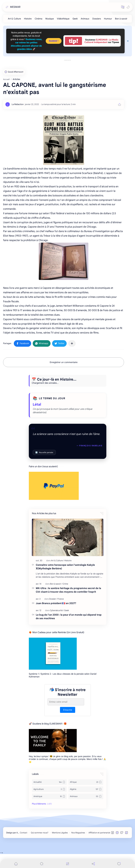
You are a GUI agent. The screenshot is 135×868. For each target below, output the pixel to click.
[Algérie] (86, 789)
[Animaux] (85, 19)
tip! (73, 41)
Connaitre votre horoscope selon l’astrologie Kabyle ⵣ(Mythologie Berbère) (65, 567)
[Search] (42, 864)
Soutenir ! (54, 41)
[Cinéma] (39, 19)
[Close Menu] (128, 41)
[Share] (93, 864)
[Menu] (68, 864)
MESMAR (15, 7)
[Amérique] (49, 796)
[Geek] (75, 19)
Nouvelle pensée (44, 452)
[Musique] (50, 19)
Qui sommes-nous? (40, 833)
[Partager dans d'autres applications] (72, 343)
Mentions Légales (60, 833)
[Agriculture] (49, 789)
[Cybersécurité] (57, 610)
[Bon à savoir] (121, 19)
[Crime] (65, 584)
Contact (24, 833)
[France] (61, 599)
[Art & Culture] (14, 19)
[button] (123, 7)
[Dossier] (53, 599)
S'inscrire (68, 710)
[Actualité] (49, 782)
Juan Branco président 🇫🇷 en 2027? (56, 603)
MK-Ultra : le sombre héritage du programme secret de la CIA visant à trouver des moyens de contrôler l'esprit (68, 590)
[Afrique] (86, 782)
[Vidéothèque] (63, 19)
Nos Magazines (78, 833)
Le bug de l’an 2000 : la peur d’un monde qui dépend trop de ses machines (69, 617)
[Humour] (108, 19)
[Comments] (119, 864)
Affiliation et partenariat (99, 833)
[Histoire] (28, 19)
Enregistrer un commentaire (64, 362)
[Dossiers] (97, 19)
